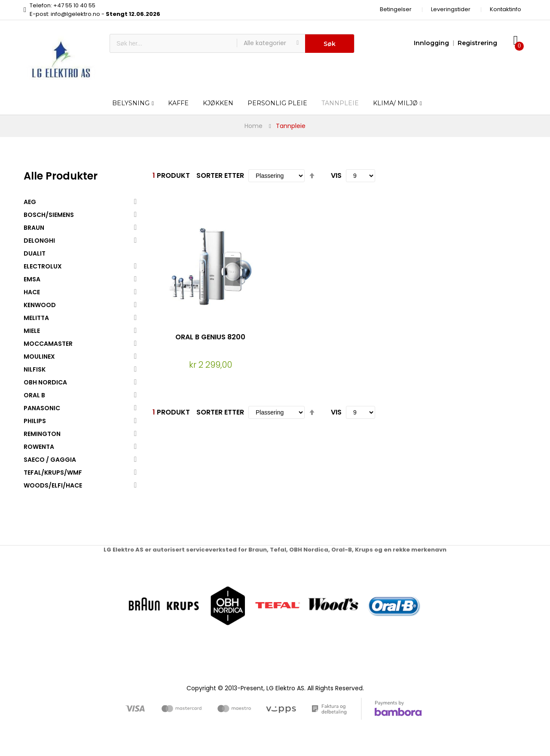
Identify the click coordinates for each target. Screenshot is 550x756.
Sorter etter (220, 175)
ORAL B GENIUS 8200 (210, 337)
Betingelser (396, 9)
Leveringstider (451, 9)
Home (254, 126)
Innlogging (431, 43)
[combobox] (173, 43)
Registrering (477, 43)
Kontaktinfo (506, 9)
